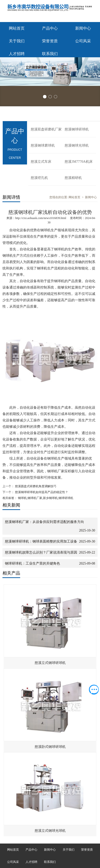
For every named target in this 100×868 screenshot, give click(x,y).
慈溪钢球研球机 (77, 129)
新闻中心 (83, 28)
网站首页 (17, 28)
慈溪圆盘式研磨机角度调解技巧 (35, 486)
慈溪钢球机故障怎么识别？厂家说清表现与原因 (41, 552)
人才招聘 (17, 54)
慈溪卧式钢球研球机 (50, 747)
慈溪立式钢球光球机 (50, 831)
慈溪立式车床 (41, 162)
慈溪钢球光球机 (77, 145)
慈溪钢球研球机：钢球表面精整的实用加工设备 (41, 541)
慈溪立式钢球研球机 (50, 663)
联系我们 (50, 54)
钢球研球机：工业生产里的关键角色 (32, 563)
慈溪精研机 (73, 178)
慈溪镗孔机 (39, 178)
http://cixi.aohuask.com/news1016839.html (41, 218)
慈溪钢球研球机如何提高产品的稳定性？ (41, 492)
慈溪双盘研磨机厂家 (46, 129)
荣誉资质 (50, 41)
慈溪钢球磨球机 (43, 145)
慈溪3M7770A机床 (79, 162)
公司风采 (83, 41)
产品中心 (50, 28)
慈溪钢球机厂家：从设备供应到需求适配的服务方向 (44, 522)
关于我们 (17, 41)
